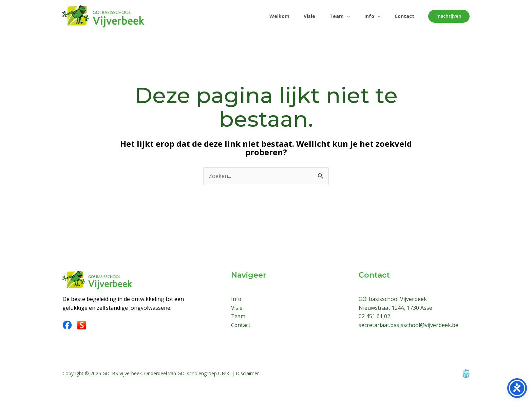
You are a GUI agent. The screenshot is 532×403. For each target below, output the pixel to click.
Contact (403, 16)
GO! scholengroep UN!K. (204, 373)
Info (369, 16)
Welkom (270, 16)
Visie (302, 16)
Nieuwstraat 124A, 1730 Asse (395, 308)
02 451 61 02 (374, 316)
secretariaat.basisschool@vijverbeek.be (408, 325)
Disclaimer (247, 373)
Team (335, 16)
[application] (342, 16)
